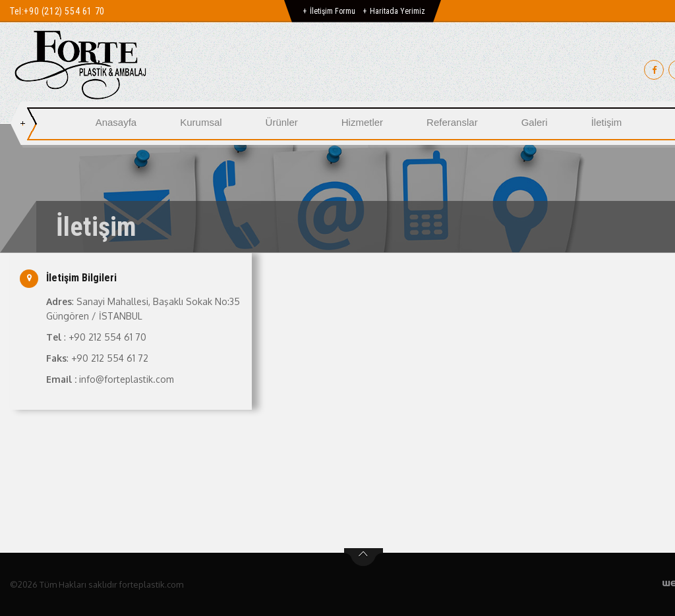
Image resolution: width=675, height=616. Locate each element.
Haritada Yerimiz (397, 11)
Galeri (535, 122)
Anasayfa (116, 122)
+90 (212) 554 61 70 (64, 11)
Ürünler (282, 122)
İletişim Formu (333, 11)
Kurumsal (201, 122)
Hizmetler (362, 122)
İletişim (607, 122)
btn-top (364, 557)
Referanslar (452, 122)
